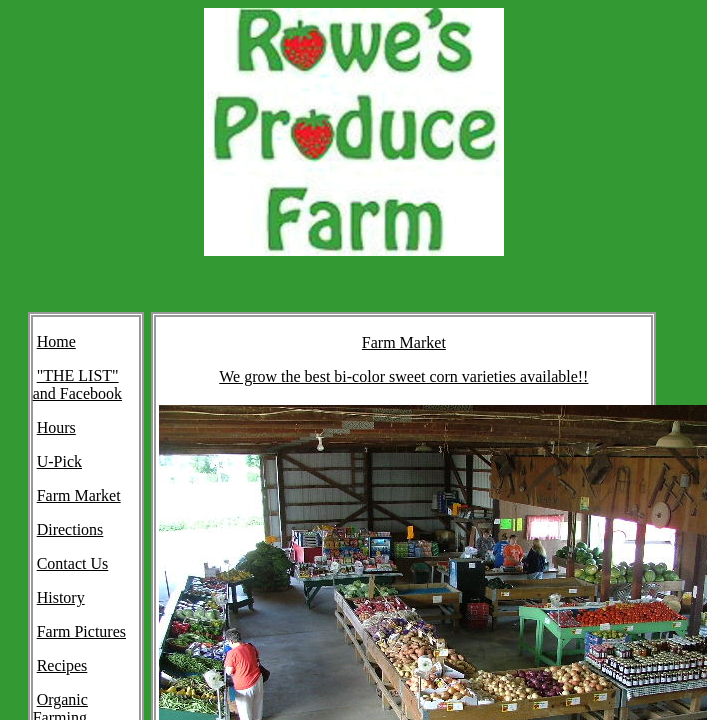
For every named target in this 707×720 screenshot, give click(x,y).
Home (56, 341)
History (61, 597)
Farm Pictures (81, 631)
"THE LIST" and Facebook (77, 384)
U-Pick (59, 461)
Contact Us (73, 563)
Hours (56, 427)
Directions (70, 529)
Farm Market (79, 495)
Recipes (62, 665)
